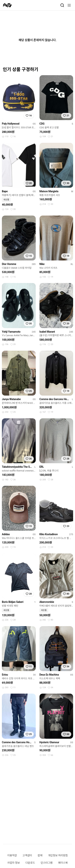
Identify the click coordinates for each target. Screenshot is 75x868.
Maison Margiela (49, 191)
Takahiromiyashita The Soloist (17, 467)
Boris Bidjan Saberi (13, 602)
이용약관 (12, 855)
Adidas (6, 534)
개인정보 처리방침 (58, 855)
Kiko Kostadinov (49, 534)
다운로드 (30, 863)
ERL (42, 467)
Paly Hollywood (11, 124)
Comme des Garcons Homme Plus (55, 399)
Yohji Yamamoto (11, 332)
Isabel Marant (47, 332)
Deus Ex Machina (49, 675)
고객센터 (27, 855)
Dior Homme (9, 264)
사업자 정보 (14, 863)
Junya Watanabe (11, 399)
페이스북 (63, 863)
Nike (42, 264)
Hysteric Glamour (49, 742)
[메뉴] (69, 5)
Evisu (5, 675)
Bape (5, 191)
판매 (40, 855)
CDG (42, 124)
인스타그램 (47, 863)
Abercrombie (47, 602)
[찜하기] (29, 116)
